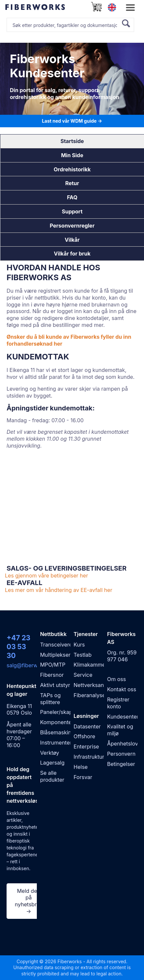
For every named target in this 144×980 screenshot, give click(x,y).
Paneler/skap (56, 712)
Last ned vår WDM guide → (72, 121)
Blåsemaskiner (58, 732)
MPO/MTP (53, 665)
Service (83, 675)
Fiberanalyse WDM (97, 695)
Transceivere (56, 645)
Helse (81, 767)
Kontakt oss (122, 689)
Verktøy (50, 753)
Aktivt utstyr (55, 685)
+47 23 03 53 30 (18, 647)
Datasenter (87, 726)
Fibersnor (52, 675)
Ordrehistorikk (72, 169)
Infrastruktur (89, 757)
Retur (72, 183)
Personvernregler (72, 226)
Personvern (121, 754)
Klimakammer (91, 665)
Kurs (79, 645)
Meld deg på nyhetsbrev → (29, 901)
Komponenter (57, 722)
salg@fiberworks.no (31, 665)
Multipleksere (57, 655)
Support (72, 211)
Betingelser (121, 764)
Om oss (117, 679)
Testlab (83, 655)
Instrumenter (56, 743)
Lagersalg (52, 763)
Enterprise (86, 747)
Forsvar (83, 777)
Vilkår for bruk (72, 254)
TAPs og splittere (50, 699)
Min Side (72, 155)
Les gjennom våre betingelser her (47, 576)
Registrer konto (118, 703)
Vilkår (72, 240)
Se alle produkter (52, 776)
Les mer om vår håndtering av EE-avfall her (59, 590)
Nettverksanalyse (95, 685)
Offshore (84, 736)
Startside (72, 141)
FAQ (72, 197)
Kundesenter (123, 717)
